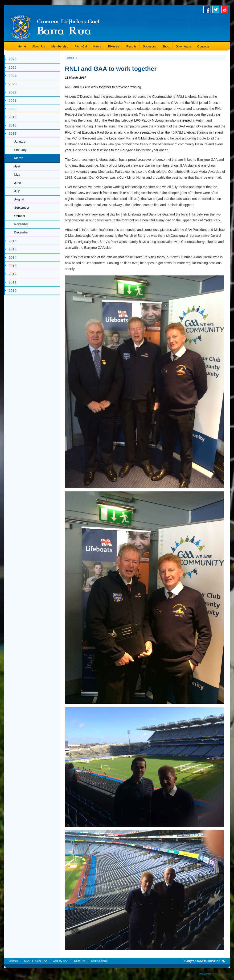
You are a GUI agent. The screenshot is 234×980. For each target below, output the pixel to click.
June (18, 183)
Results (131, 46)
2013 (13, 266)
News (97, 46)
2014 (13, 257)
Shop (166, 46)
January (20, 142)
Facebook (208, 10)
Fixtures (113, 46)
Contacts (203, 46)
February (21, 150)
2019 (13, 117)
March (19, 158)
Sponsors (149, 46)
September (22, 208)
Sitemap (13, 961)
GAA (27, 961)
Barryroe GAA (55, 27)
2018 (13, 125)
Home (22, 46)
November (21, 224)
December (21, 232)
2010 (13, 290)
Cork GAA (41, 961)
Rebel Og (80, 961)
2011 (13, 282)
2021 (13, 100)
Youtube (226, 10)
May (17, 175)
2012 (13, 274)
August (19, 199)
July (17, 191)
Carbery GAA (61, 961)
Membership (60, 46)
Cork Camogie (99, 961)
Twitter (217, 10)
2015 (13, 249)
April (17, 166)
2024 (13, 76)
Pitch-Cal (81, 46)
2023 (13, 84)
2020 (13, 109)
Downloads (183, 46)
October (20, 216)
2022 (13, 92)
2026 (13, 59)
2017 (13, 133)
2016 (13, 241)
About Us (39, 46)
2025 (13, 67)
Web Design (205, 974)
